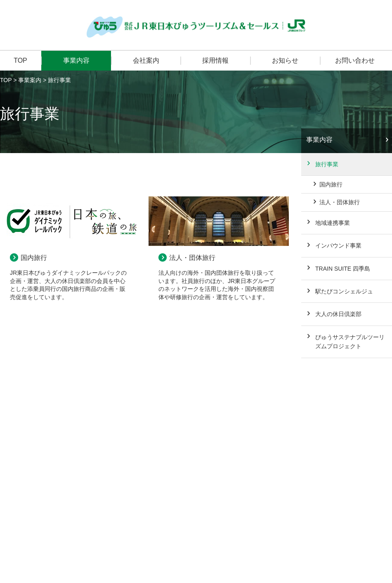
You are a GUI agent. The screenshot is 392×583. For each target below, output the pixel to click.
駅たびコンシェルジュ (344, 291)
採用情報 (215, 60)
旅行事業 (327, 164)
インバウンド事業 (338, 245)
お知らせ (285, 60)
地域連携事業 (333, 223)
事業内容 (76, 60)
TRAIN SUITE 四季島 (343, 269)
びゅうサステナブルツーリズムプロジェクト (350, 342)
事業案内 (30, 80)
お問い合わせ (355, 60)
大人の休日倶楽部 (338, 314)
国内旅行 (34, 258)
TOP (20, 60)
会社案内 (146, 60)
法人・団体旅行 (192, 258)
